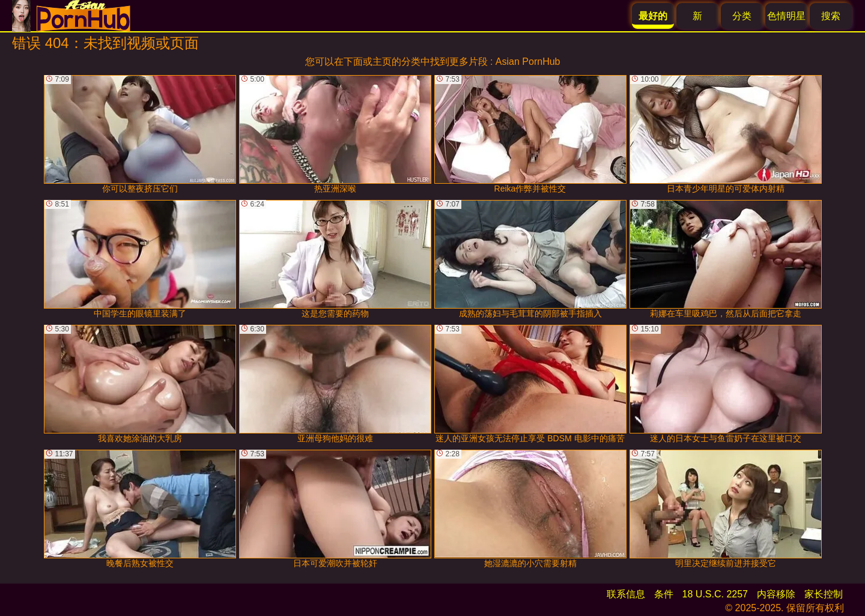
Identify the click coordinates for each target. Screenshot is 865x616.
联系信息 (626, 594)
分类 (742, 16)
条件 (664, 594)
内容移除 (776, 594)
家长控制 (824, 594)
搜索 (831, 16)
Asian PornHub (528, 62)
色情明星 (786, 16)
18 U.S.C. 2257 (715, 594)
